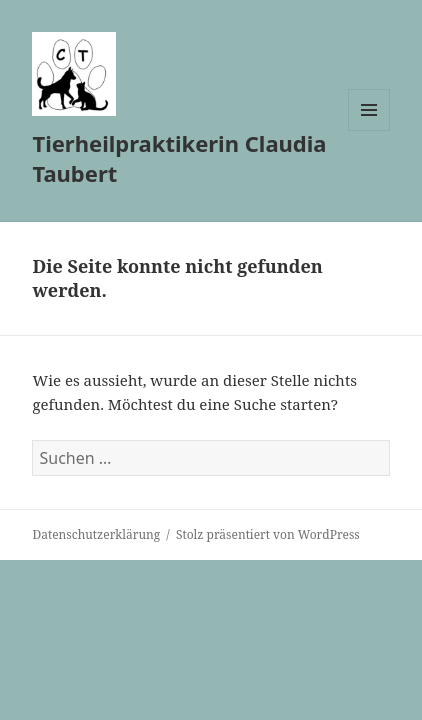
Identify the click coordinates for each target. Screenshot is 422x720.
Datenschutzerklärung (96, 534)
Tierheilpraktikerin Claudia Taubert (179, 158)
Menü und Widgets (369, 130)
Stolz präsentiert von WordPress (268, 534)
